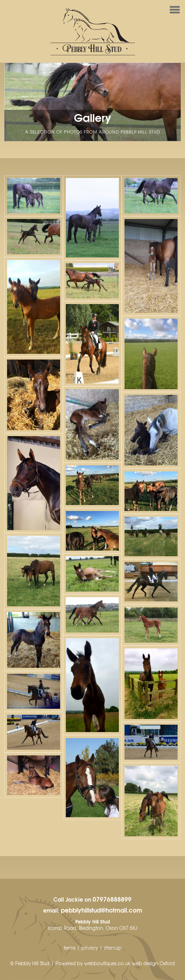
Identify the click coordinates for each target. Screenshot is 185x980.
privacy (90, 948)
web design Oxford (153, 963)
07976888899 (112, 899)
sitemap (113, 948)
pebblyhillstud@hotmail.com (102, 910)
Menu (91, 11)
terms (70, 948)
